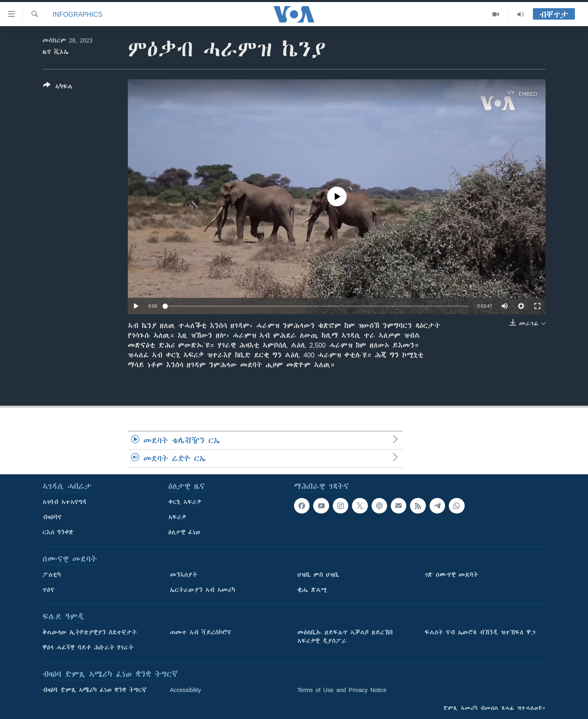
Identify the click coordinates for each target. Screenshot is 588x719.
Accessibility (185, 690)
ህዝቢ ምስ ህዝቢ (318, 575)
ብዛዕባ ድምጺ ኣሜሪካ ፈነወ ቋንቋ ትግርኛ (95, 690)
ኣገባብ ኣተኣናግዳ (65, 502)
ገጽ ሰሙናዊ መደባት (451, 575)
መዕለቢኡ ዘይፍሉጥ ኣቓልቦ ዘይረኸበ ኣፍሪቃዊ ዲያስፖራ (345, 637)
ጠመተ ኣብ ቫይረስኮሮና (200, 632)
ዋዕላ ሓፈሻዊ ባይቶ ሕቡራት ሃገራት (88, 648)
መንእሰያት (184, 575)
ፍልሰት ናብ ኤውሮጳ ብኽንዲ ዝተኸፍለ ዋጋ (480, 632)
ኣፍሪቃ (177, 517)
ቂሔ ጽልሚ (312, 590)
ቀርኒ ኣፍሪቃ (185, 502)
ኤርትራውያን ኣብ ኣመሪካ (203, 590)
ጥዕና (48, 590)
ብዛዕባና (52, 517)
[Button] (58, 87)
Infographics (78, 14)
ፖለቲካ (52, 575)
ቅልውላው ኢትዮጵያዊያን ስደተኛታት (90, 632)
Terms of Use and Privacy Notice (342, 690)
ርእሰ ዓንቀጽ (58, 532)
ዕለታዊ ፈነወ (184, 532)
